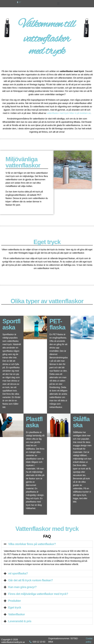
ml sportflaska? (18, 573)
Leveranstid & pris (20, 620)
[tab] (47, 544)
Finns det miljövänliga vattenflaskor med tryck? (39, 593)
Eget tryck (15, 607)
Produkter (15, 600)
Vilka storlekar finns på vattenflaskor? (32, 544)
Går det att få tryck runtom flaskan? (31, 580)
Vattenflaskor (17, 614)
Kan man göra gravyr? (23, 587)
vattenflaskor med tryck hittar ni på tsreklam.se (69, 113)
